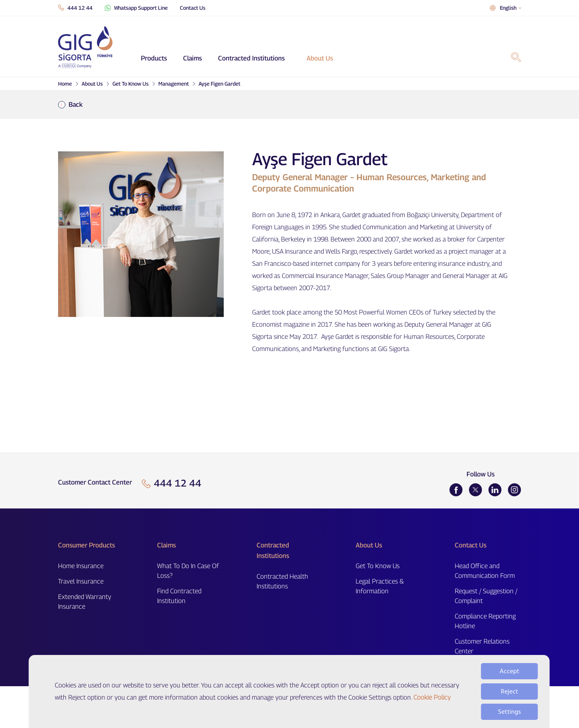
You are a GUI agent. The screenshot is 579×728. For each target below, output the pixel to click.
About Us (320, 58)
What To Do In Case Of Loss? (188, 571)
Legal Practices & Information (380, 586)
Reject (509, 702)
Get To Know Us (131, 84)
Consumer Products (86, 545)
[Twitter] (475, 490)
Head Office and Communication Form (485, 571)
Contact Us (193, 8)
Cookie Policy (432, 708)
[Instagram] (514, 490)
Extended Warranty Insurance (85, 602)
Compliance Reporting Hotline (485, 621)
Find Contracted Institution (179, 596)
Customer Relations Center (482, 646)
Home (65, 84)
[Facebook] (456, 490)
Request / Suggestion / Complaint (486, 596)
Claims (192, 58)
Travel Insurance (81, 581)
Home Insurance (81, 566)
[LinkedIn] (495, 490)
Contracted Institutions (251, 58)
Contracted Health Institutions (282, 581)
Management (174, 84)
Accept (509, 681)
